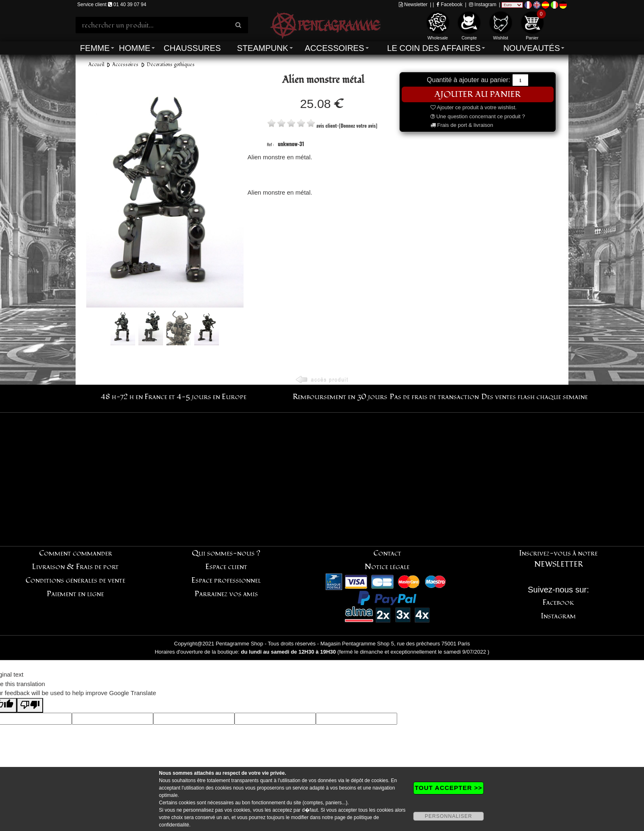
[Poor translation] (30, 706)
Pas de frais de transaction (434, 397)
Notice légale (387, 567)
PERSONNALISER (448, 816)
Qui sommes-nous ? (226, 553)
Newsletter (413, 5)
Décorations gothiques (171, 65)
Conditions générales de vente (75, 580)
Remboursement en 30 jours (340, 397)
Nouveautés (531, 48)
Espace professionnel (226, 580)
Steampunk (262, 48)
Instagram (483, 5)
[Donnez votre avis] (358, 125)
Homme (135, 48)
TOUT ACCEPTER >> (448, 788)
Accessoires (334, 48)
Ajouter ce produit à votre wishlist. (474, 107)
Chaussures (192, 48)
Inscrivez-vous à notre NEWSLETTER (558, 559)
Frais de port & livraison (462, 125)
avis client (327, 125)
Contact (387, 553)
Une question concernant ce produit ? (478, 116)
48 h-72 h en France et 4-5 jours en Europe (174, 397)
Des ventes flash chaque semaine (535, 397)
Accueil (96, 65)
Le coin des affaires (434, 48)
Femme (95, 48)
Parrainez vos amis (226, 594)
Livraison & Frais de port (75, 567)
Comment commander (76, 553)
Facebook (450, 5)
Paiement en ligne (75, 594)
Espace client (226, 567)
